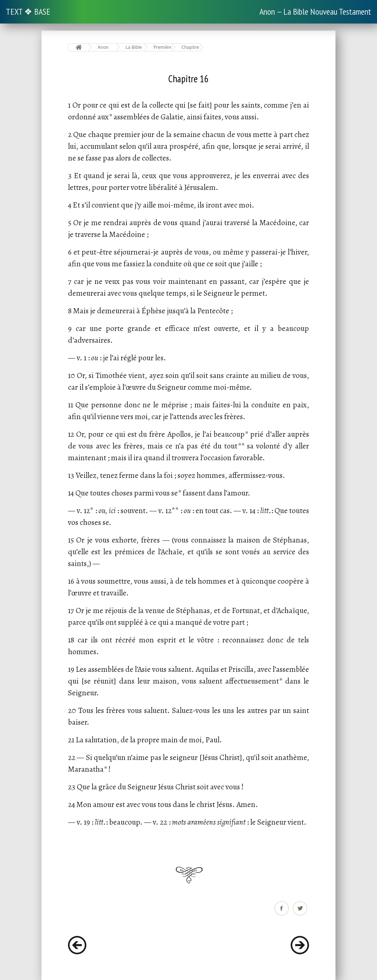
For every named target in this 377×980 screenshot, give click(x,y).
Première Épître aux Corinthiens (163, 47)
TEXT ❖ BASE (28, 12)
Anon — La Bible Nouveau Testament (315, 12)
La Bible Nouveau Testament (135, 47)
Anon (103, 47)
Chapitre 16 (191, 47)
